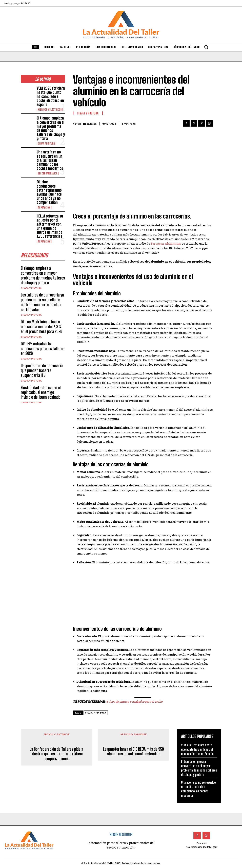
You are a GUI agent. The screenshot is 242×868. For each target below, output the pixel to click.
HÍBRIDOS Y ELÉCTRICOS (50, 110)
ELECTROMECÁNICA (48, 173)
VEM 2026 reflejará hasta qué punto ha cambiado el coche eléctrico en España (51, 96)
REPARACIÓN (44, 208)
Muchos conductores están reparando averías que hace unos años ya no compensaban (49, 192)
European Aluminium (166, 243)
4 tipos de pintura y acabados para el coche (134, 702)
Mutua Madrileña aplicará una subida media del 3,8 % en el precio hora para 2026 (42, 327)
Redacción (90, 124)
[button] (206, 47)
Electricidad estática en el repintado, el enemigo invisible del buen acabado (41, 392)
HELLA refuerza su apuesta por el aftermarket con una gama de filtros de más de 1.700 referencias (50, 226)
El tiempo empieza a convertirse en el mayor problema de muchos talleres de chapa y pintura (51, 128)
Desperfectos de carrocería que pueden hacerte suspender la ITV (42, 370)
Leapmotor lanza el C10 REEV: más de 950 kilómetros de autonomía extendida (133, 752)
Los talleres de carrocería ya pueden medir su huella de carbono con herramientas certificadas (42, 302)
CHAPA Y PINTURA (46, 144)
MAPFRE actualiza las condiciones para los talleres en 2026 (43, 349)
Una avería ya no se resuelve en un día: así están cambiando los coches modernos (50, 160)
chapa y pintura (96, 713)
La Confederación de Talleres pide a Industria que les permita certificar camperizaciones (56, 754)
